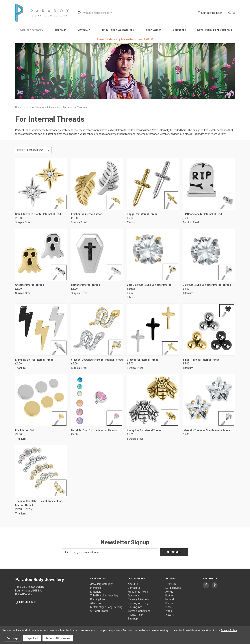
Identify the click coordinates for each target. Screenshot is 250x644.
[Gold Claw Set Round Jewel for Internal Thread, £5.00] (153, 255)
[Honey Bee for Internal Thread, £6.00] (153, 400)
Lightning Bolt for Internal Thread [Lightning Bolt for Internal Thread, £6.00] (34, 360)
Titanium (171, 584)
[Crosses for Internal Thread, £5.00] (153, 330)
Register (217, 13)
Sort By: (21, 150)
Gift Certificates (99, 611)
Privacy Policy (136, 615)
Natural (170, 599)
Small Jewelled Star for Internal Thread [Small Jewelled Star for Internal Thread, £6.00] (38, 214)
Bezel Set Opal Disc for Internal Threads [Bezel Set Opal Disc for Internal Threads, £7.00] (94, 430)
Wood (169, 611)
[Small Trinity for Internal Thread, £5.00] (209, 330)
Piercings (60, 30)
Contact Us (134, 588)
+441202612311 (28, 602)
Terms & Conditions (139, 611)
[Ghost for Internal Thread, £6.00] (41, 255)
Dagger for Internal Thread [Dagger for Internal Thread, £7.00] (142, 214)
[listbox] (39, 150)
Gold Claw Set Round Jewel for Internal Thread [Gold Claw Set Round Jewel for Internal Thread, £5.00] (150, 287)
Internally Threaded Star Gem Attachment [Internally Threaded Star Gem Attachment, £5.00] (207, 430)
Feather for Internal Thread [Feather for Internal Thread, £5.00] (87, 214)
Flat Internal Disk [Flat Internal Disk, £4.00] (25, 430)
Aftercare (179, 30)
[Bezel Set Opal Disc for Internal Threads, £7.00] (97, 400)
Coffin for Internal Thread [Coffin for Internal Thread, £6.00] (86, 285)
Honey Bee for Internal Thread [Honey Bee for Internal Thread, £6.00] (144, 430)
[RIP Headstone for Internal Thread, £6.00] (209, 184)
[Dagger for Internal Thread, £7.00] (153, 184)
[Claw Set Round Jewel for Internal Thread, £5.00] (209, 255)
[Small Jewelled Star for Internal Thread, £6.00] (41, 184)
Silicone (170, 603)
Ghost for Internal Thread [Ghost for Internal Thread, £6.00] (30, 285)
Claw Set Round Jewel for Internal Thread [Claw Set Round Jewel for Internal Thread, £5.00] (207, 285)
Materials (84, 30)
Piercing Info (153, 30)
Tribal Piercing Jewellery (118, 30)
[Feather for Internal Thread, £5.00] (97, 184)
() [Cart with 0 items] (232, 13)
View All (170, 615)
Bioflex (169, 596)
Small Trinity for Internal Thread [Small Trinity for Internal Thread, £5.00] (201, 360)
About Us (133, 584)
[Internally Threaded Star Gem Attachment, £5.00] (209, 400)
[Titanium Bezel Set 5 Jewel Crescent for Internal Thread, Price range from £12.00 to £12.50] (41, 471)
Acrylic (169, 592)
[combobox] (132, 13)
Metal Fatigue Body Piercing (215, 30)
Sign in (205, 13)
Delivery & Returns (138, 599)
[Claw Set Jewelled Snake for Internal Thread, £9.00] (97, 330)
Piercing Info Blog (138, 603)
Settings (13, 638)
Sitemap (133, 619)
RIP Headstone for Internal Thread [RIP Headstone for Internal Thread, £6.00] (202, 214)
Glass (168, 607)
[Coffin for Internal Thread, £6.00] (97, 255)
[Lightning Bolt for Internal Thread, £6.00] (41, 330)
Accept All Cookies (58, 638)
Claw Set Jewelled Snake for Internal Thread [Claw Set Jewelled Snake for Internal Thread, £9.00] (97, 360)
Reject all (32, 638)
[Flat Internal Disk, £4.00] (41, 400)
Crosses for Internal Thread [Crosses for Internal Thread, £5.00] (143, 360)
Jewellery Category (31, 30)
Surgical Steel (173, 588)
